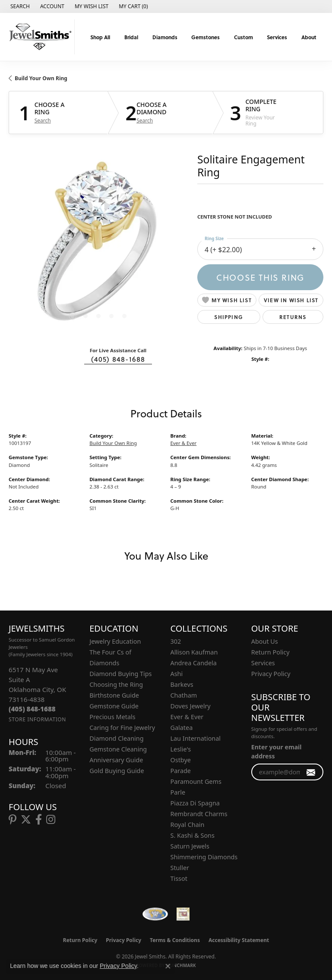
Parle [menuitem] (178, 792)
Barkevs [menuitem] (182, 684)
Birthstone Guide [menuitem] (114, 695)
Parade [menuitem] (181, 771)
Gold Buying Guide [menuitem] (117, 771)
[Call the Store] (32, 709)
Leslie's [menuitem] (181, 749)
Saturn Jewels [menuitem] (190, 846)
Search (43, 121)
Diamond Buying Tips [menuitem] (120, 674)
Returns (293, 317)
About (309, 37)
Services (277, 37)
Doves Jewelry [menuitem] (191, 706)
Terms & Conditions (175, 940)
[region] (99, 246)
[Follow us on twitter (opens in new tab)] (26, 820)
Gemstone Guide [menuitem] (114, 706)
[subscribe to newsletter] (311, 772)
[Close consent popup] (168, 966)
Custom (243, 37)
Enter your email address (277, 751)
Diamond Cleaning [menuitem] (116, 738)
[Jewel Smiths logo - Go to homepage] (40, 37)
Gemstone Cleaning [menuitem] (118, 749)
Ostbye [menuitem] (181, 760)
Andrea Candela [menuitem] (194, 663)
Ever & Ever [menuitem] (187, 717)
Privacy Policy (271, 674)
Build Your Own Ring (41, 78)
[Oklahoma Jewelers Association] (183, 914)
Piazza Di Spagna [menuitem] (195, 803)
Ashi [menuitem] (177, 674)
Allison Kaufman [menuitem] (194, 652)
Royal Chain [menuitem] (188, 825)
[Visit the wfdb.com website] (155, 914)
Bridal (131, 37)
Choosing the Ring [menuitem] (116, 684)
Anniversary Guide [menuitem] (116, 760)
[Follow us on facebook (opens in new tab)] (39, 820)
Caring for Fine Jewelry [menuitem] (122, 728)
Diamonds (165, 37)
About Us (265, 641)
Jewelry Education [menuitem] (115, 641)
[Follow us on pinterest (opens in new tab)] (13, 820)
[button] (19, 6)
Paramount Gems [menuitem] (196, 781)
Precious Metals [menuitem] (112, 717)
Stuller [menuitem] (180, 868)
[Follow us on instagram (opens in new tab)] (51, 820)
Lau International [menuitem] (196, 738)
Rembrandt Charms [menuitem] (199, 814)
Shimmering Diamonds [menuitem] (204, 857)
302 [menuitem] (176, 641)
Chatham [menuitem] (184, 695)
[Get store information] (37, 719)
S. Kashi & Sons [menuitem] (193, 835)
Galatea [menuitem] (182, 728)
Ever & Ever (184, 443)
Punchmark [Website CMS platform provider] (182, 965)
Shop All (100, 37)
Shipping (229, 317)
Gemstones (206, 37)
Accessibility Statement (239, 940)
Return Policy (270, 652)
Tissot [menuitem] (179, 878)
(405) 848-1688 (118, 359)
